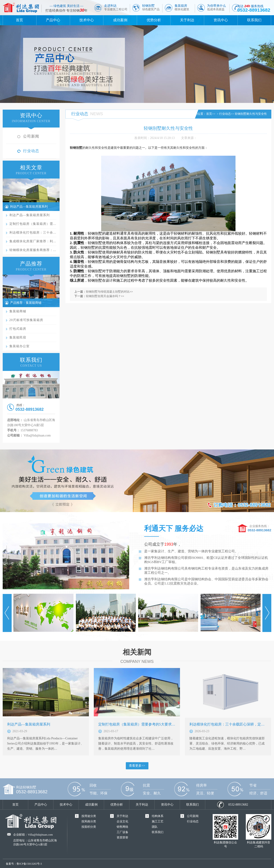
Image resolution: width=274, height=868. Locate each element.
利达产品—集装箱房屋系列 (29, 207)
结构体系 (158, 816)
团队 (155, 827)
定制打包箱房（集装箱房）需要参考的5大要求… (137, 724)
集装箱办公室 (19, 346)
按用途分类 (89, 816)
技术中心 (87, 20)
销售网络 (122, 827)
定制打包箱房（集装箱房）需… (33, 224)
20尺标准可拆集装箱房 (26, 320)
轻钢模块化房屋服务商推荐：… (33, 250)
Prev (7, 613)
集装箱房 (182, 7)
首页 (19, 20)
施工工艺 (158, 821)
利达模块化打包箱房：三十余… (33, 233)
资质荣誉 (122, 837)
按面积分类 (89, 827)
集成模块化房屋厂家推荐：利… (33, 241)
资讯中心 (221, 20)
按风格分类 (89, 821)
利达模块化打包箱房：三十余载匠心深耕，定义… (229, 724)
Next (267, 613)
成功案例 (120, 20)
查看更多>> (137, 766)
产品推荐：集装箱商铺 (26, 303)
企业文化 (122, 821)
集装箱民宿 (18, 337)
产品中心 (53, 20)
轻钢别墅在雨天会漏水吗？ (103, 296)
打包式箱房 (18, 329)
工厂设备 (122, 832)
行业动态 (31, 151)
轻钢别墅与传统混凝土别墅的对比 (108, 292)
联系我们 (254, 20)
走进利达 (116, 7)
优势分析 (154, 20)
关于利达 (187, 20)
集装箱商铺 (18, 311)
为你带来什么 (216, 7)
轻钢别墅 (151, 7)
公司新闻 (31, 136)
